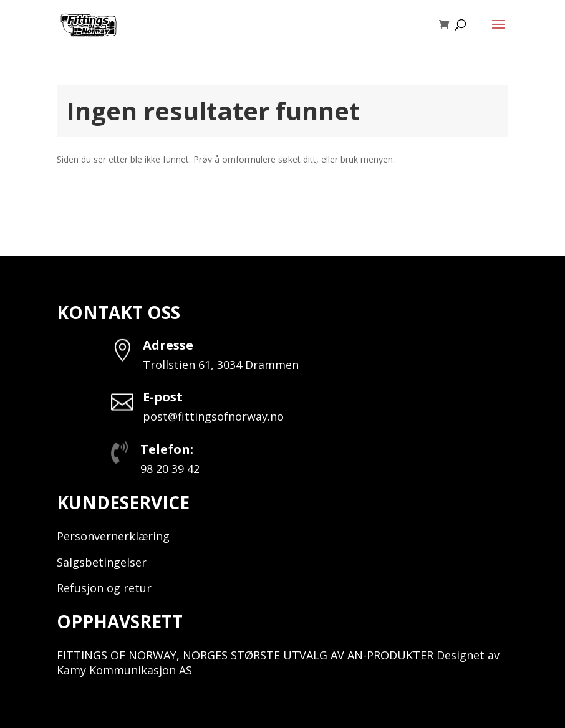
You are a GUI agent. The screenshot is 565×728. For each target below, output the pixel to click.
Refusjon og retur (104, 588)
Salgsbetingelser (102, 562)
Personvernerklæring (113, 536)
